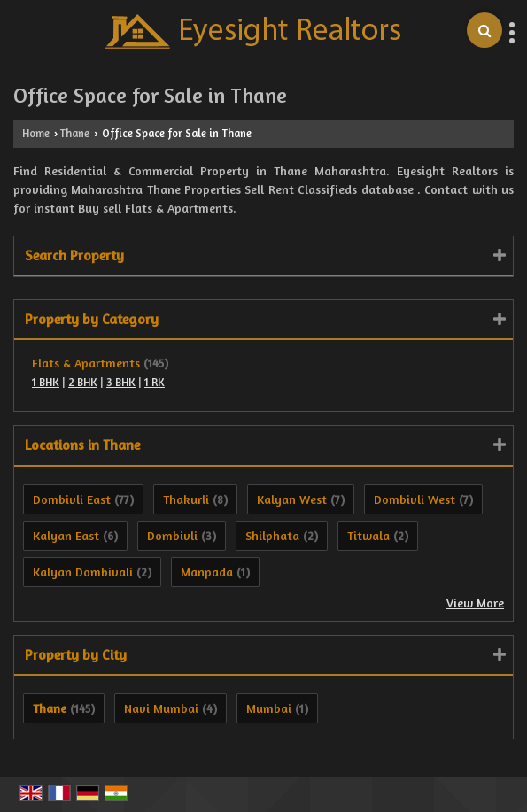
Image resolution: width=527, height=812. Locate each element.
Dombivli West (415, 499)
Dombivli (172, 535)
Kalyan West (292, 499)
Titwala (368, 535)
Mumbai (269, 708)
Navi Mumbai (161, 708)
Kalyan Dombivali (83, 572)
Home (36, 133)
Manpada (207, 572)
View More (475, 603)
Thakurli (186, 499)
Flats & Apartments (86, 363)
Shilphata (272, 535)
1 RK (155, 382)
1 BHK (46, 382)
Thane (74, 133)
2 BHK (83, 382)
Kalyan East (66, 535)
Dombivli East (72, 499)
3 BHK (121, 382)
